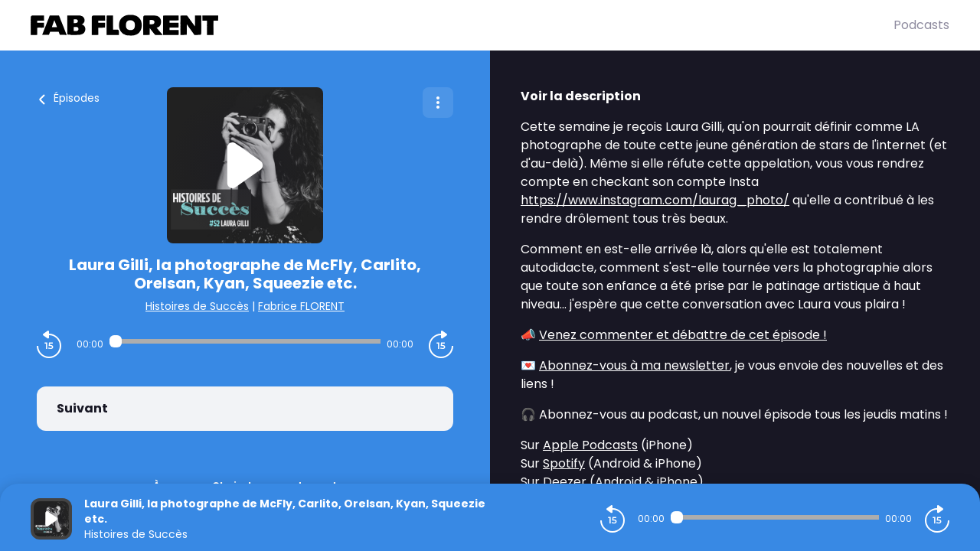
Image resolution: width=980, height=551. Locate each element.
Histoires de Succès (197, 306)
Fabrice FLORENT (301, 306)
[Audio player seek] (245, 341)
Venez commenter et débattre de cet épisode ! (683, 335)
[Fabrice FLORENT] (462, 25)
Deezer (565, 482)
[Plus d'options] (438, 103)
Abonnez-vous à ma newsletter (634, 365)
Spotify (564, 463)
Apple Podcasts (590, 445)
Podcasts (921, 25)
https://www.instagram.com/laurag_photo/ (655, 200)
